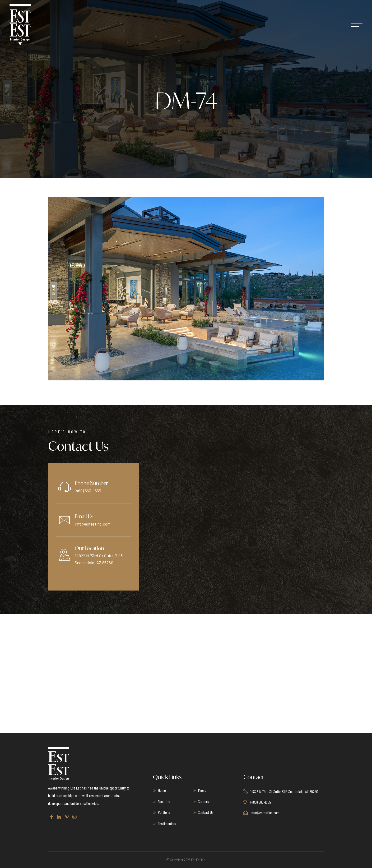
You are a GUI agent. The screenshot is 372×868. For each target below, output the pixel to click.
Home (162, 790)
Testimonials (167, 823)
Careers (203, 801)
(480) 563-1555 (88, 491)
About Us (164, 801)
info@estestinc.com (93, 524)
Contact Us (206, 812)
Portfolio (164, 812)
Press (202, 790)
